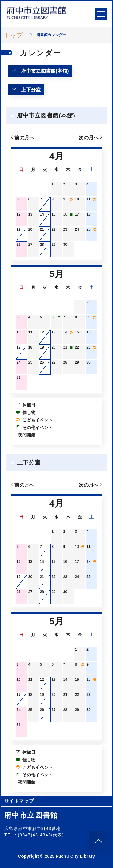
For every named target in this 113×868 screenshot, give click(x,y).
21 (65, 347)
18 (88, 562)
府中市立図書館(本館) (40, 71)
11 (88, 199)
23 (88, 347)
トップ (13, 35)
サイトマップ (19, 801)
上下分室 (26, 90)
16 (65, 214)
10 (77, 547)
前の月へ (22, 137)
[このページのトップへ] (99, 841)
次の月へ (91, 137)
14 (65, 332)
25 (88, 229)
